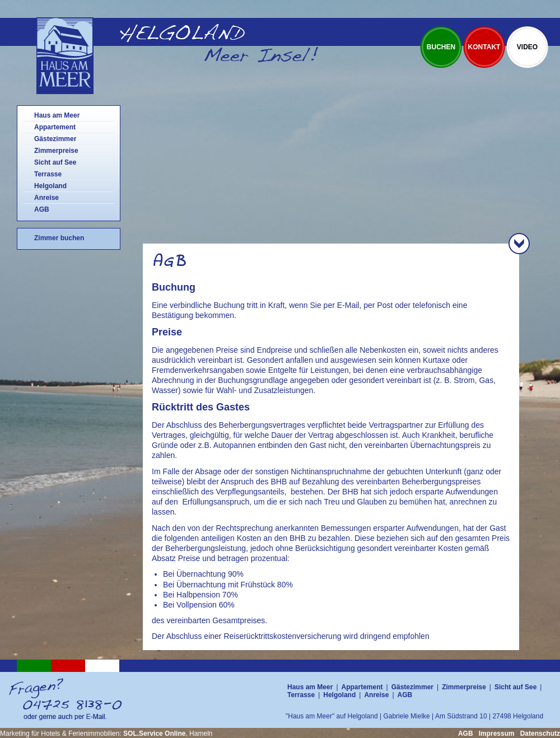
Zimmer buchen (59, 238)
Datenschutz (540, 734)
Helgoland (50, 186)
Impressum (497, 734)
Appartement (55, 127)
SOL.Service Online (154, 734)
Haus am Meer (57, 115)
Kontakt (484, 47)
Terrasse (48, 174)
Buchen (441, 47)
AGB (42, 209)
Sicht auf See (55, 162)
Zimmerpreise (56, 151)
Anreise (46, 198)
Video (527, 47)
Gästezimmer (55, 139)
